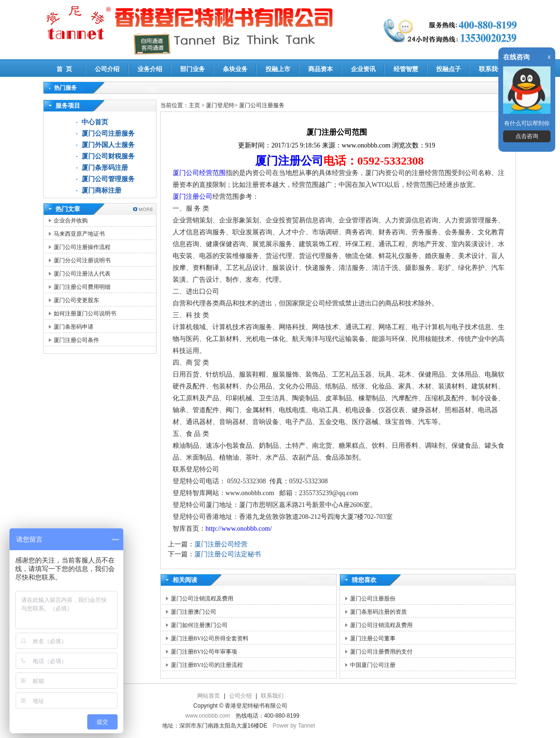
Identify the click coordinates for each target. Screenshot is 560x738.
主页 (194, 105)
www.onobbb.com (208, 716)
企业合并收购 (71, 221)
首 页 (64, 69)
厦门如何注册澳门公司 (199, 625)
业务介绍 (150, 69)
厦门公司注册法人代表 (82, 274)
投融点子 (449, 69)
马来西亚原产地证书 (79, 234)
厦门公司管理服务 (108, 179)
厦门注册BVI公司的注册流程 (207, 665)
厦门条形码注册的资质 (378, 612)
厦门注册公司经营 (221, 544)
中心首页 (95, 122)
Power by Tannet (294, 726)
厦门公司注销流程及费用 (202, 599)
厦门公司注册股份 (373, 599)
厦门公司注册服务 (108, 134)
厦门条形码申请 (73, 327)
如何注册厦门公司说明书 (85, 314)
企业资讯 (363, 69)
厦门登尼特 (220, 105)
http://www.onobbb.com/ (239, 529)
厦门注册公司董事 (373, 638)
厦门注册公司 (289, 161)
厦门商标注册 (101, 190)
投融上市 (278, 69)
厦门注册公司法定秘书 (228, 554)
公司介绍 (107, 69)
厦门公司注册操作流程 (82, 247)
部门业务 (193, 69)
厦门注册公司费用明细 (82, 287)
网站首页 (209, 696)
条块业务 (235, 69)
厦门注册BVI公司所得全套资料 (210, 638)
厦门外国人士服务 (108, 145)
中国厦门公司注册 (373, 665)
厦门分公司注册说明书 (82, 260)
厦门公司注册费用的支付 (381, 652)
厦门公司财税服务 (108, 156)
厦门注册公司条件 (76, 340)
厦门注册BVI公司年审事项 (204, 652)
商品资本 (321, 69)
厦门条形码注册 (105, 168)
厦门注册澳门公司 (193, 612)
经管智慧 (406, 69)
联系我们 (491, 69)
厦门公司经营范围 (199, 173)
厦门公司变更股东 (76, 300)
